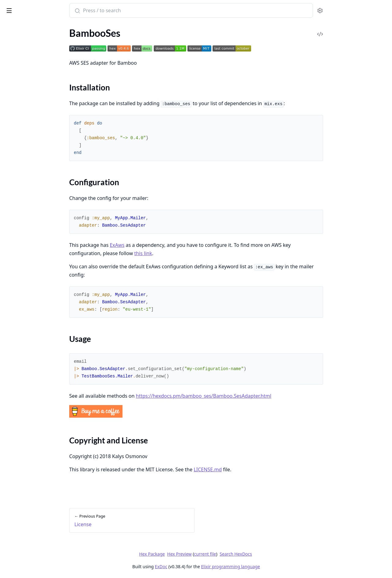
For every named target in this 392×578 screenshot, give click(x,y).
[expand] (86, 41)
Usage (17, 98)
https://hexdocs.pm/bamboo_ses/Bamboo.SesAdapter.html (249, 396)
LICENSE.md (254, 469)
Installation (23, 84)
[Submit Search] (123, 11)
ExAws (163, 245)
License (12, 65)
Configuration (26, 91)
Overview (15, 73)
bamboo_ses (21, 7)
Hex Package (198, 554)
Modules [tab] (37, 26)
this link (189, 253)
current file (251, 554)
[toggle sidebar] (84, 10)
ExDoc (207, 567)
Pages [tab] (11, 26)
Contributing (18, 48)
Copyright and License (34, 106)
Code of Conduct (22, 56)
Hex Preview (225, 554)
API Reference (19, 40)
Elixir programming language (276, 567)
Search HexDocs (282, 554)
